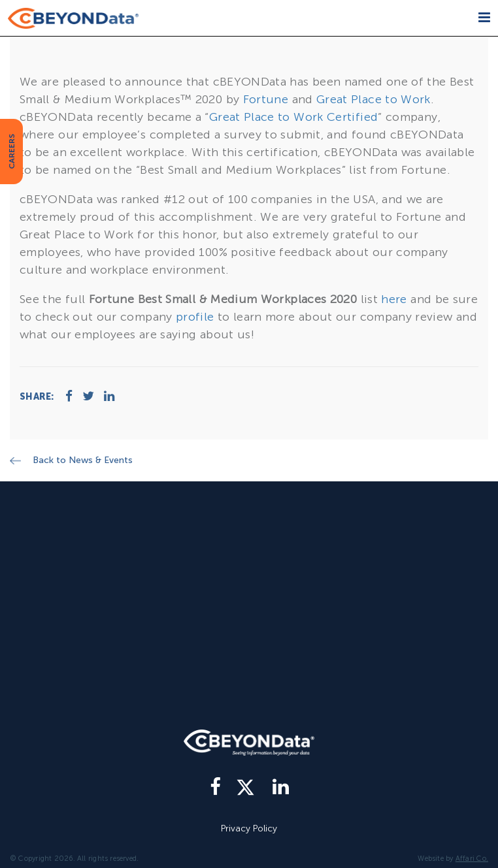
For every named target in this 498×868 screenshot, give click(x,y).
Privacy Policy (249, 828)
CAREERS (12, 152)
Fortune (266, 99)
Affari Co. (472, 859)
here (394, 299)
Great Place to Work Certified (293, 117)
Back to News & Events (83, 460)
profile (195, 317)
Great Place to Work (373, 99)
